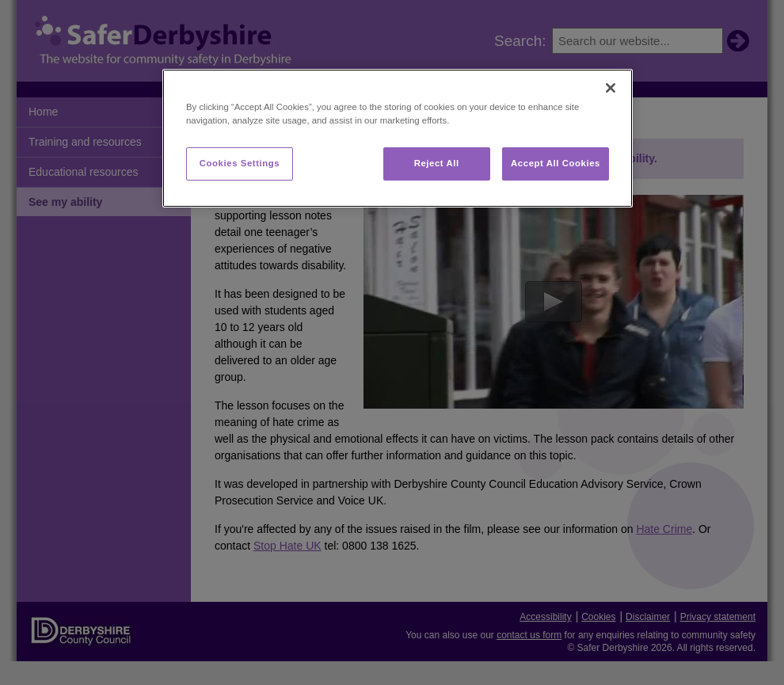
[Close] (611, 88)
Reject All (437, 163)
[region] (398, 138)
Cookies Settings (240, 163)
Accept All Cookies (556, 163)
